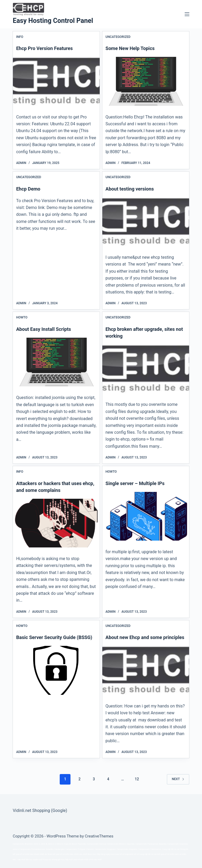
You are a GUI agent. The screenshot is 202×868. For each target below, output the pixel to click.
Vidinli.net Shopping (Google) (40, 810)
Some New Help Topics (133, 48)
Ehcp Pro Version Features (47, 48)
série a (16, 849)
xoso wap (115, 854)
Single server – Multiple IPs (138, 483)
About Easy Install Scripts (46, 329)
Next (178, 786)
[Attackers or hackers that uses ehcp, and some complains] (56, 523)
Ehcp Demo (29, 189)
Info (20, 37)
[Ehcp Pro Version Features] (56, 81)
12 (137, 786)
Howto (22, 317)
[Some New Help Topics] (146, 81)
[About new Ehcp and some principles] (146, 677)
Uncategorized (118, 37)
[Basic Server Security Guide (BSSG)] (56, 677)
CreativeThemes (99, 836)
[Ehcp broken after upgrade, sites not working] (146, 369)
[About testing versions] (146, 222)
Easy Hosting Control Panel (53, 21)
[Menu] (187, 14)
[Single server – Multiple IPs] (146, 516)
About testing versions (132, 189)
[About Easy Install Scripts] (56, 362)
